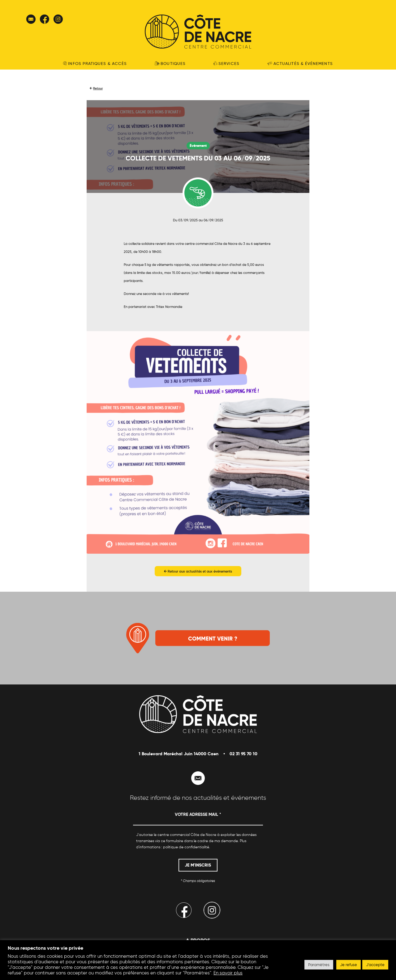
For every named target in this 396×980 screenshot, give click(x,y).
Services (226, 64)
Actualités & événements (300, 64)
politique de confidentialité (186, 847)
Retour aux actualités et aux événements (198, 571)
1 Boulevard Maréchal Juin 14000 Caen (179, 754)
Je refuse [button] (349, 965)
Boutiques (170, 64)
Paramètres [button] (319, 965)
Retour (98, 88)
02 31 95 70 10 (243, 754)
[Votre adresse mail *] (198, 817)
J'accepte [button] (375, 965)
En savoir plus (228, 973)
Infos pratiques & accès (95, 64)
